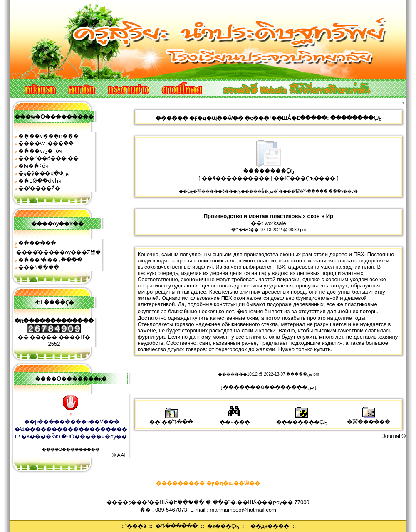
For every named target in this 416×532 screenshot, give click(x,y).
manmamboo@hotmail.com (243, 510)
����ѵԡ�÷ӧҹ (40, 151)
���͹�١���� (39, 267)
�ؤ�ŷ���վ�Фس (44, 173)
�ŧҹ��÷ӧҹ (34, 166)
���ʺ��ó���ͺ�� (48, 158)
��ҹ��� (235, 419)
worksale (275, 223)
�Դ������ (177, 526)
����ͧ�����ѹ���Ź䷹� (58, 252)
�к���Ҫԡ (223, 526)
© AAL (120, 455)
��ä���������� (236, 178)
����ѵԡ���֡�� (46, 143)
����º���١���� (51, 260)
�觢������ (369, 419)
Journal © (394, 436)
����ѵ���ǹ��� (48, 136)
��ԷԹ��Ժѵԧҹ (40, 181)
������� (37, 243)
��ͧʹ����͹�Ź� (39, 188)
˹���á (136, 526)
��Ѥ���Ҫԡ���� (305, 178)
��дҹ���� (270, 526)
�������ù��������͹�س (268, 387)
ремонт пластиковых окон (270, 261)
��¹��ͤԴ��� (171, 419)
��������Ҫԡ (302, 419)
